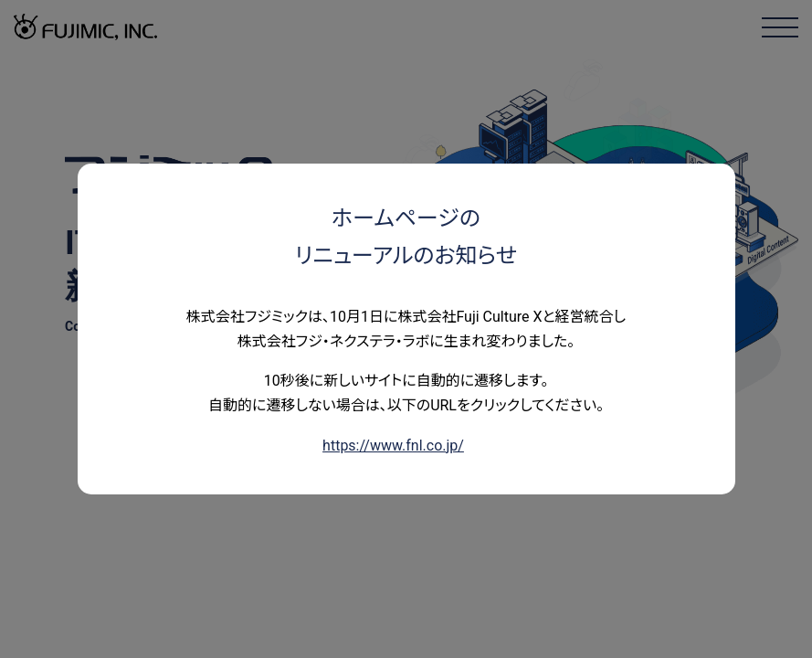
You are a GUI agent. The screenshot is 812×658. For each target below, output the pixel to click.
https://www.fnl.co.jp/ (393, 446)
